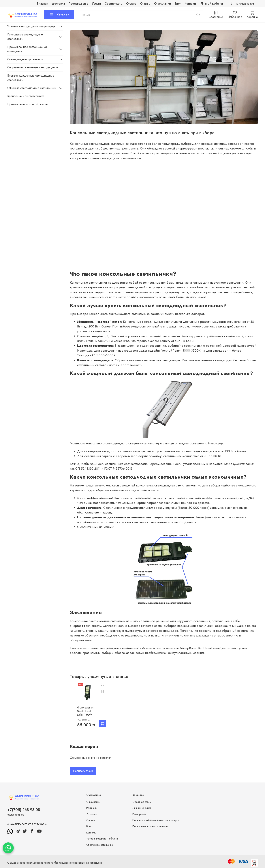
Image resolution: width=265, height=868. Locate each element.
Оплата (131, 4)
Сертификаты (114, 4)
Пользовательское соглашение (150, 827)
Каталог (59, 15)
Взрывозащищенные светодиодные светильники (31, 78)
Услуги (96, 4)
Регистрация (139, 815)
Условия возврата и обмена (102, 839)
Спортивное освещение (100, 846)
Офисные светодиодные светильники (32, 88)
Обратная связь (142, 803)
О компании (162, 4)
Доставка (58, 4)
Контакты (191, 4)
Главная (43, 4)
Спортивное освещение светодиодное (33, 67)
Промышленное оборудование (28, 104)
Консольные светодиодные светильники (25, 37)
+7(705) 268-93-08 (24, 810)
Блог (178, 4)
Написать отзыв (83, 772)
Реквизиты (92, 809)
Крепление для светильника (26, 96)
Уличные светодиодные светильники (31, 26)
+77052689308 (242, 4)
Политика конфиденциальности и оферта (156, 821)
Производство (78, 4)
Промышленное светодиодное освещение (27, 49)
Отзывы (145, 4)
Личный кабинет (212, 4)
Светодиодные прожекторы (25, 59)
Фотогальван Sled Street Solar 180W (81, 714)
